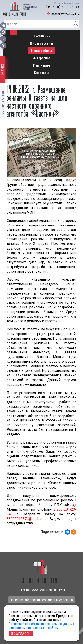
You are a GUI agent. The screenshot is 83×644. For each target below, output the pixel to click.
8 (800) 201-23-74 (64, 7)
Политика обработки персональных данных (42, 600)
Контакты (41, 73)
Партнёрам (42, 65)
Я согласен (21, 634)
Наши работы (42, 51)
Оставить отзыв (3, 102)
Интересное (41, 58)
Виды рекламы (42, 43)
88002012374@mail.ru (66, 14)
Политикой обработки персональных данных (41, 624)
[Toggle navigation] (13, 33)
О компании (41, 36)
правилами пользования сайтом (35, 628)
